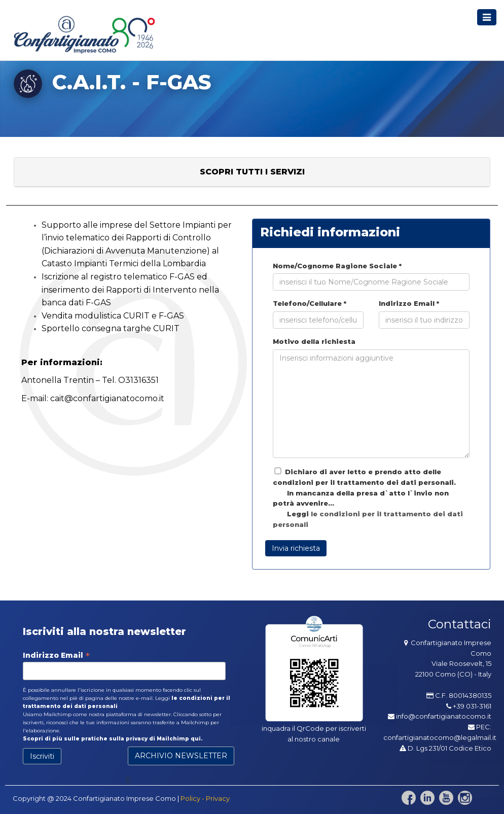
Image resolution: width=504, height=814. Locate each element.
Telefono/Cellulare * (310, 303)
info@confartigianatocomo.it (444, 716)
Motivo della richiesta (314, 341)
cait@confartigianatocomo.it (107, 398)
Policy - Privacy (205, 798)
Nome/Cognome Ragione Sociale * (337, 266)
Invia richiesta (296, 548)
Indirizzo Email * (409, 303)
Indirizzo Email (56, 655)
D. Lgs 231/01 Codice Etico (445, 748)
